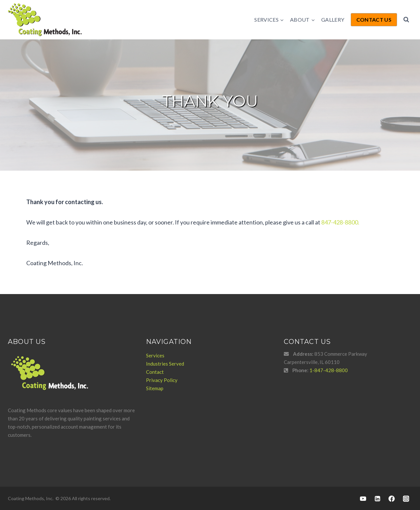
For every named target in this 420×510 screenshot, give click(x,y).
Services (155, 355)
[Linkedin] (377, 499)
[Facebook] (392, 499)
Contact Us (374, 20)
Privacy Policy (162, 380)
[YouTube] (363, 499)
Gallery (333, 20)
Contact (155, 372)
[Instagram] (406, 499)
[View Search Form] (406, 20)
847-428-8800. (340, 222)
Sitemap (155, 388)
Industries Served (165, 364)
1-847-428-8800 (329, 370)
